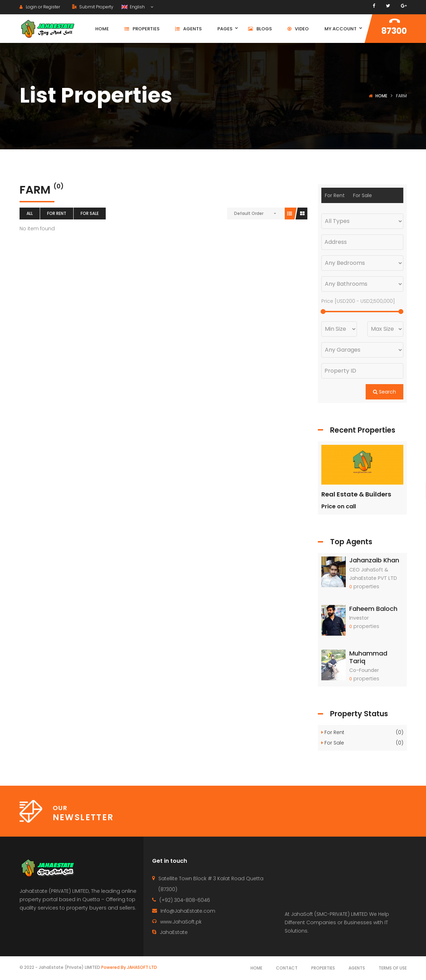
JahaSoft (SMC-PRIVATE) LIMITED (329, 914)
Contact (287, 968)
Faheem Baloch (373, 609)
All (30, 213)
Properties (323, 968)
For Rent (57, 213)
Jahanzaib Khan (374, 560)
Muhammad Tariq (368, 657)
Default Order (249, 213)
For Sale (90, 213)
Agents (357, 968)
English (134, 7)
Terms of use (393, 968)
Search (384, 392)
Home (381, 96)
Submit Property (93, 7)
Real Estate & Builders (356, 494)
